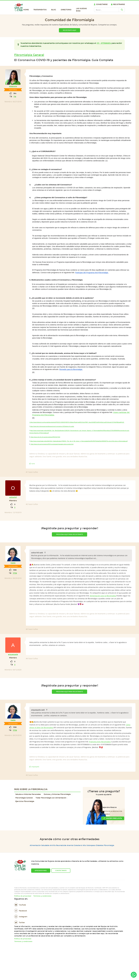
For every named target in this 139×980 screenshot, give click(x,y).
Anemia (70, 845)
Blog (54, 10)
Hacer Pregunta (113, 818)
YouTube (20, 905)
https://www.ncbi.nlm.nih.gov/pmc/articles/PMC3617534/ (45, 437)
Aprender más (41, 871)
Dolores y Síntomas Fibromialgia (57, 794)
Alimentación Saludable (40, 845)
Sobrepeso (91, 845)
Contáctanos (61, 871)
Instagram (21, 917)
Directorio (66, 10)
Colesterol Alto (80, 845)
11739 (15, 573)
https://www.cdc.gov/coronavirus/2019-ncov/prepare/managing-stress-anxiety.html (52, 444)
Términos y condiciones (42, 896)
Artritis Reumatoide (58, 845)
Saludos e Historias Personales (28, 794)
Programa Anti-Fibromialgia (100, 742)
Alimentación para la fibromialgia (103, 596)
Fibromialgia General (29, 55)
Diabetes (100, 845)
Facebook (21, 911)
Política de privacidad (23, 896)
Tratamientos (40, 10)
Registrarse (118, 4)
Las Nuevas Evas (81, 10)
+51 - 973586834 (104, 43)
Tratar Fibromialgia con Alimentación (51, 798)
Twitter (20, 923)
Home (26, 10)
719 (15, 97)
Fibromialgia (109, 845)
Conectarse (101, 4)
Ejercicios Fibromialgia (25, 801)
